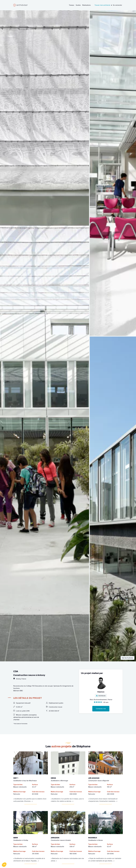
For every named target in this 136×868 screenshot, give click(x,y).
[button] (4, 865)
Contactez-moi (101, 709)
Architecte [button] (101, 696)
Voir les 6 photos (128, 658)
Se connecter (117, 5)
